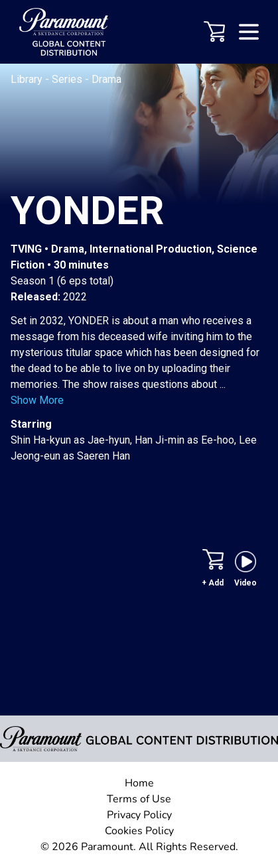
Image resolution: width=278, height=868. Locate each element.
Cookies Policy (139, 831)
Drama (106, 79)
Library (28, 79)
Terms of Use (139, 799)
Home (139, 783)
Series (68, 79)
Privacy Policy (139, 815)
